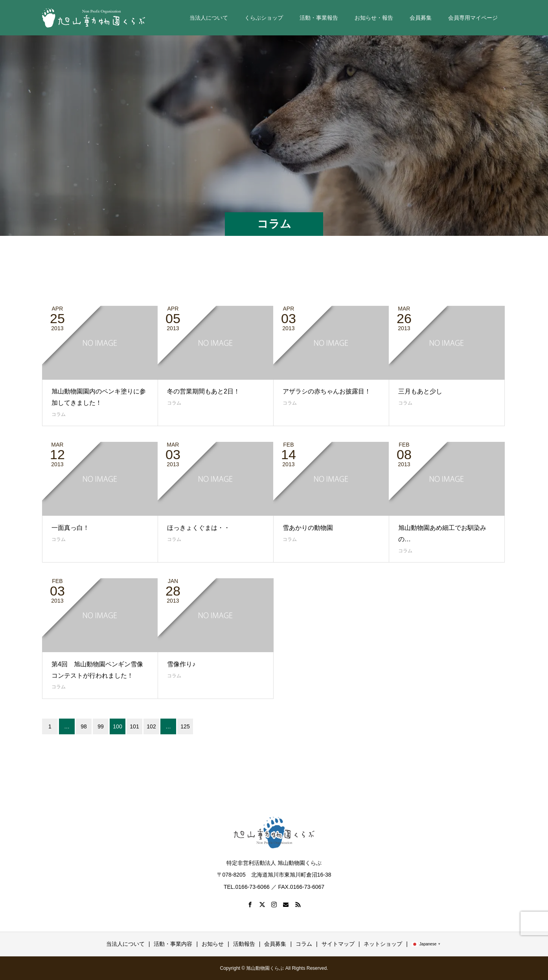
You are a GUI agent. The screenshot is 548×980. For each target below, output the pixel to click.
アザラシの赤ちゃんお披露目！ (327, 391)
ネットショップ (383, 944)
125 (185, 726)
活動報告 (244, 944)
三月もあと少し (420, 391)
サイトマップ (338, 944)
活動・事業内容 (173, 944)
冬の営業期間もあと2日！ (203, 391)
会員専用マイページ (473, 18)
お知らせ (213, 944)
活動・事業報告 (319, 18)
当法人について (209, 18)
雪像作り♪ (181, 664)
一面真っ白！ (70, 528)
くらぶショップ (264, 18)
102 (151, 726)
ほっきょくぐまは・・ (199, 528)
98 (84, 726)
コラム (59, 414)
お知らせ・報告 (374, 18)
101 (134, 726)
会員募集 (421, 18)
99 (101, 726)
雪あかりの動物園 (308, 528)
